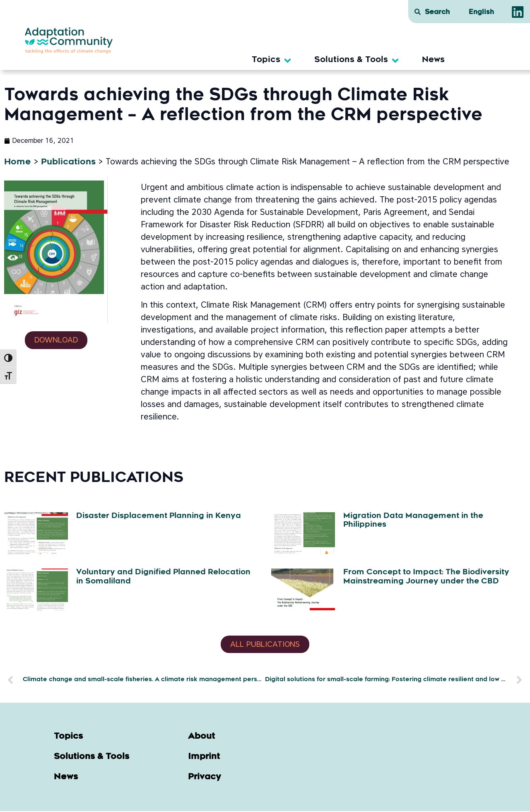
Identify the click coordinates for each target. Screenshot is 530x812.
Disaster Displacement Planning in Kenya (159, 516)
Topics (68, 737)
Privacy (205, 778)
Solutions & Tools (92, 758)
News (66, 778)
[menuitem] (481, 13)
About (201, 737)
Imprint (204, 758)
